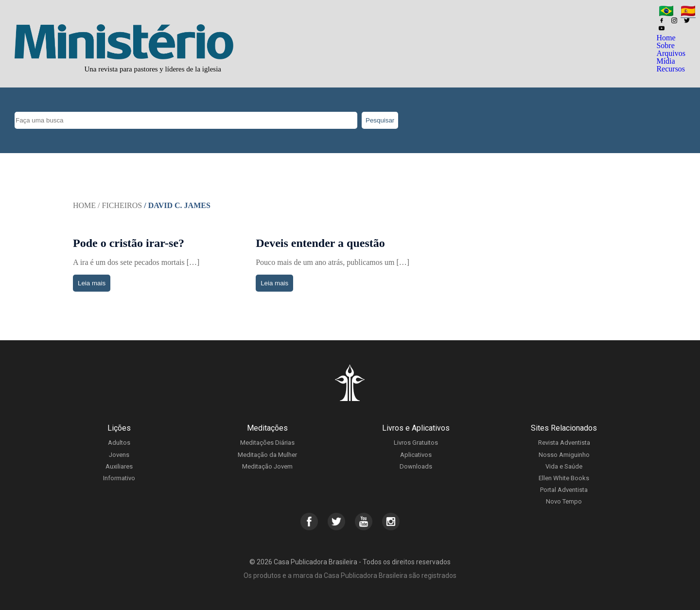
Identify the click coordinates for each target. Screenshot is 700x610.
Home (666, 38)
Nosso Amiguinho (564, 455)
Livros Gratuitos (416, 443)
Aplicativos (416, 455)
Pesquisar (380, 120)
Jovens (119, 455)
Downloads (416, 466)
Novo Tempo (564, 501)
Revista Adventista (564, 443)
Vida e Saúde (564, 466)
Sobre (665, 45)
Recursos (671, 69)
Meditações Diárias (267, 443)
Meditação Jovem (267, 466)
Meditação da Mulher (267, 455)
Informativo (119, 478)
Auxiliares (119, 466)
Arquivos (671, 53)
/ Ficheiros (120, 205)
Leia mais (92, 283)
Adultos (119, 443)
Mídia (665, 61)
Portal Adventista (564, 490)
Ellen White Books (564, 478)
